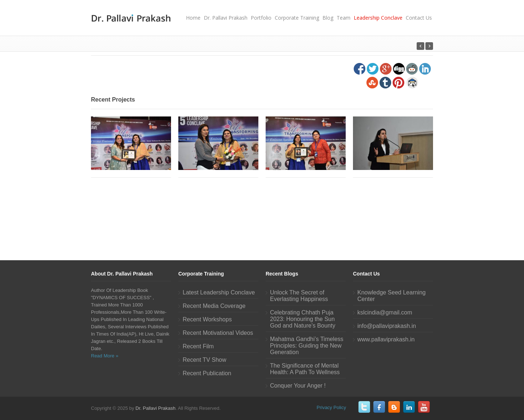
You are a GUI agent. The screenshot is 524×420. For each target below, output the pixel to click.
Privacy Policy (331, 407)
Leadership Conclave (378, 18)
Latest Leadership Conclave (219, 292)
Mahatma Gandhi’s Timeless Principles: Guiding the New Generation (307, 346)
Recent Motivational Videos (218, 333)
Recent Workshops (207, 319)
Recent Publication (207, 373)
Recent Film (198, 346)
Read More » (105, 356)
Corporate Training (297, 18)
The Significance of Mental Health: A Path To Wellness (305, 369)
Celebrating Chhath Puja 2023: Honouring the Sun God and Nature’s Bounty (303, 319)
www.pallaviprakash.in (386, 339)
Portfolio (261, 18)
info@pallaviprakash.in (387, 326)
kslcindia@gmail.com (385, 312)
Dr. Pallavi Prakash (226, 18)
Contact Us (419, 18)
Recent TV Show (205, 360)
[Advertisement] (262, 218)
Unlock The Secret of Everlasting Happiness (299, 296)
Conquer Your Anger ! (298, 386)
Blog (328, 18)
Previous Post (429, 46)
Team (344, 18)
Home (193, 18)
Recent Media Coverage (214, 306)
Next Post (420, 46)
